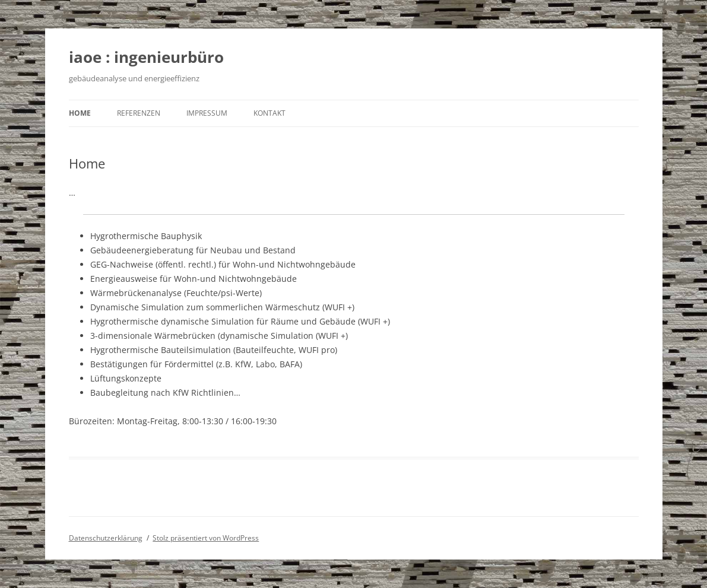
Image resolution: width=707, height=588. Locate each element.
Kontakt (270, 113)
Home (80, 113)
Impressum (207, 113)
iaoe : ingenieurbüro (146, 57)
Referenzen (139, 113)
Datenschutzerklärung (106, 538)
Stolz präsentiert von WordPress (206, 538)
